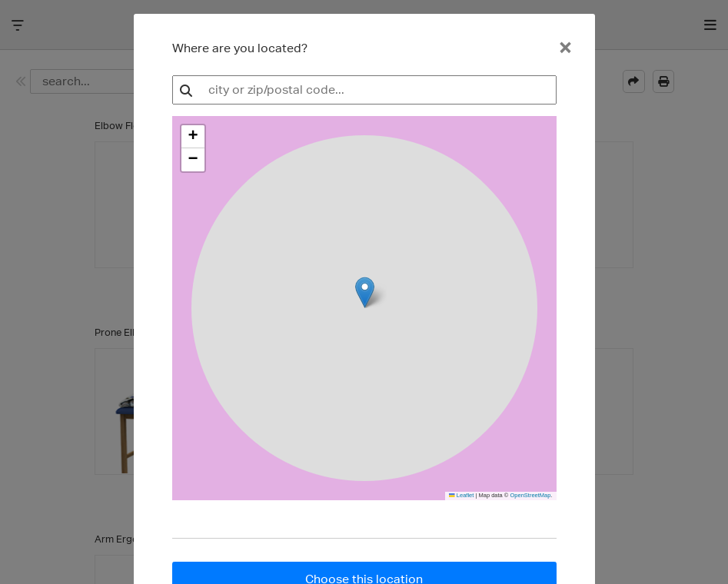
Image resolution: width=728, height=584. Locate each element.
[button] (193, 137)
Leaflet (461, 495)
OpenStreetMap (530, 495)
